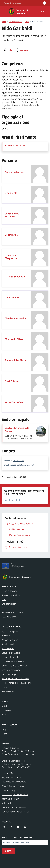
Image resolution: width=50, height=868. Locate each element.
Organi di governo (9, 591)
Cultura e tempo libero (11, 657)
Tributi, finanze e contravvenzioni (16, 683)
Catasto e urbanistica (11, 653)
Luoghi (5, 729)
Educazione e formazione (13, 661)
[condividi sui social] (8, 50)
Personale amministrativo (13, 612)
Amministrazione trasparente (15, 786)
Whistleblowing (8, 790)
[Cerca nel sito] (43, 12)
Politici (4, 608)
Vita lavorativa (8, 691)
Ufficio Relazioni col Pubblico (14, 761)
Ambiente (6, 636)
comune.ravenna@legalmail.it (19, 764)
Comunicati (7, 710)
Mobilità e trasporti (10, 674)
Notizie (5, 706)
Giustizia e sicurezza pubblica (14, 666)
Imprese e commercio (11, 670)
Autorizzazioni (8, 648)
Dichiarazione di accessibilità (14, 807)
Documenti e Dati (9, 617)
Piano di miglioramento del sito (15, 812)
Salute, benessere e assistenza (15, 678)
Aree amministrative (11, 595)
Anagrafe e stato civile (12, 640)
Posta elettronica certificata (14, 782)
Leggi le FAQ (7, 773)
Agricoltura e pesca (10, 631)
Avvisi (4, 715)
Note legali (6, 803)
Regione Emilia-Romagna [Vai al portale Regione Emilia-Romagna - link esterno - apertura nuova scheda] (12, 3)
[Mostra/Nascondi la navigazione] (3, 11)
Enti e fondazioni (9, 604)
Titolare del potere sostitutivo (15, 794)
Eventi (4, 734)
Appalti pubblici (8, 644)
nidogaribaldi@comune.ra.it (22, 465)
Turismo (5, 687)
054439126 (18, 461)
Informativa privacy (10, 799)
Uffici (4, 599)
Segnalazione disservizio (12, 777)
